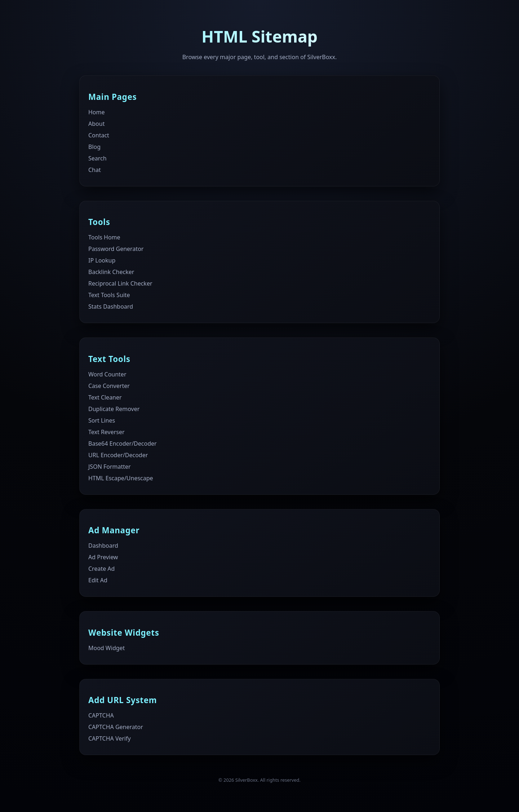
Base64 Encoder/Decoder (123, 443)
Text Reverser (107, 432)
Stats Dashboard (111, 306)
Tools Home (104, 237)
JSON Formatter (110, 467)
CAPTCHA (101, 715)
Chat (95, 170)
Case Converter (109, 386)
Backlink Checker (111, 272)
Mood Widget (107, 648)
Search (97, 158)
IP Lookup (102, 260)
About (96, 124)
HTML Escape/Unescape (121, 478)
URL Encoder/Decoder (118, 455)
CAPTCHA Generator (116, 727)
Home (97, 112)
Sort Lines (102, 420)
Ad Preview (103, 557)
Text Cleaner (105, 397)
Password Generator (116, 249)
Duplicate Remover (114, 409)
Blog (94, 147)
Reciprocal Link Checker (120, 283)
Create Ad (101, 569)
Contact (99, 135)
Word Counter (107, 374)
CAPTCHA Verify (110, 738)
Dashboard (103, 546)
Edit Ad (98, 580)
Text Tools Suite (109, 295)
